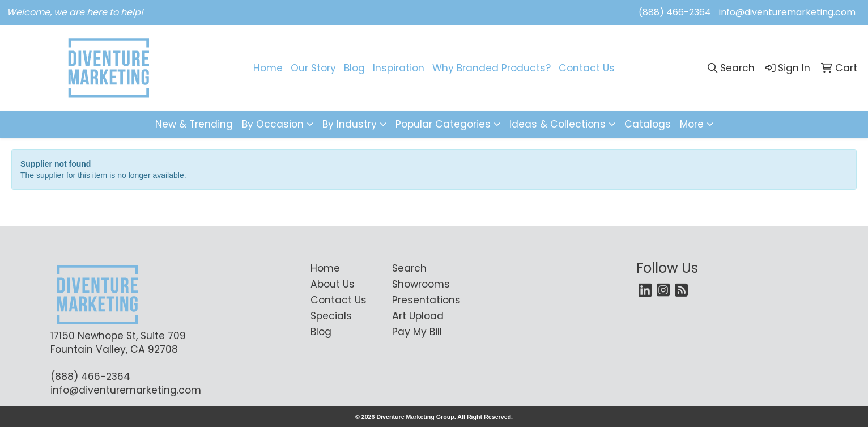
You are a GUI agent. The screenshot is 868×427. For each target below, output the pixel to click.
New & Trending (194, 124)
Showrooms (421, 284)
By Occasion (273, 124)
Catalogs (648, 124)
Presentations (426, 300)
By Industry (350, 124)
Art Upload (418, 316)
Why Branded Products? (492, 68)
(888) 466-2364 (675, 12)
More (692, 124)
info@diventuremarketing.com (787, 12)
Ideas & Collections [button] (558, 124)
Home (268, 68)
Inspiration (399, 68)
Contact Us (587, 68)
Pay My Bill (417, 332)
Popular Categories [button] (443, 124)
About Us (333, 284)
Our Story (313, 68)
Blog (354, 68)
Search (409, 268)
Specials (331, 316)
